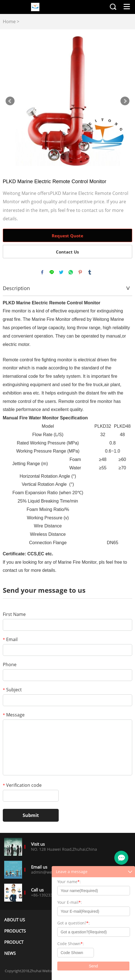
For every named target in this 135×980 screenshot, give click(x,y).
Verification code (22, 785)
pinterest (80, 272)
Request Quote (67, 236)
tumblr (90, 272)
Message (14, 715)
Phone (10, 665)
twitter (61, 272)
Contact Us (67, 252)
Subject (12, 690)
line (52, 272)
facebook (42, 272)
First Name (14, 614)
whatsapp (71, 272)
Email (10, 639)
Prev (10, 101)
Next (125, 101)
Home (9, 21)
